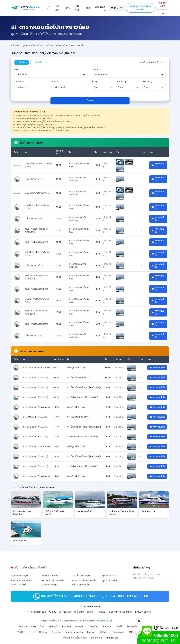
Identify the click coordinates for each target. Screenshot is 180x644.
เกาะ (68, 8)
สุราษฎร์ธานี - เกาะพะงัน (84, 580)
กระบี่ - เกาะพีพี (18, 585)
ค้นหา (90, 101)
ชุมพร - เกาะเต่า (110, 576)
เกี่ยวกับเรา (96, 638)
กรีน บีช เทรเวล (148, 511)
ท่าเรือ (101, 612)
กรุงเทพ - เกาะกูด (19, 576)
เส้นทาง (77, 8)
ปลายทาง (96, 69)
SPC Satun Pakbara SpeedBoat (22, 513)
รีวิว (88, 8)
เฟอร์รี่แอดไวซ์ (19, 540)
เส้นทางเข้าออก (37, 612)
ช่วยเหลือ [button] (100, 7)
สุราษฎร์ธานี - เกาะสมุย (53, 580)
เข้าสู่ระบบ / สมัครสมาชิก (140, 8)
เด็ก (121, 82)
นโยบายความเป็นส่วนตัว (75, 638)
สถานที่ (79, 612)
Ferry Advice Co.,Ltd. (103, 621)
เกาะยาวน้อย (62, 45)
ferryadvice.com (74, 621)
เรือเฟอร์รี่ (65, 612)
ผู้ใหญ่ (95, 82)
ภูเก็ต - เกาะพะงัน (80, 585)
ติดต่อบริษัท (112, 638)
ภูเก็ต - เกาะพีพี (110, 580)
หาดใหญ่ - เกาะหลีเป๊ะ (22, 580)
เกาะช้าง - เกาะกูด (81, 576)
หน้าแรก (57, 8)
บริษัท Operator (143, 612)
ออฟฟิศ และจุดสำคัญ (120, 612)
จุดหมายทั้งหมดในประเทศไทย (37, 45)
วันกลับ (55, 82)
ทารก (147, 82)
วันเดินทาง (19, 82)
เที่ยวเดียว (39, 62)
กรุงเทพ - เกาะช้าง (50, 576)
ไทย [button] (114, 8)
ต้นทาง (17, 69)
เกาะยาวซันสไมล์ (84, 511)
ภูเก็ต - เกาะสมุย (49, 585)
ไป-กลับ (22, 62)
